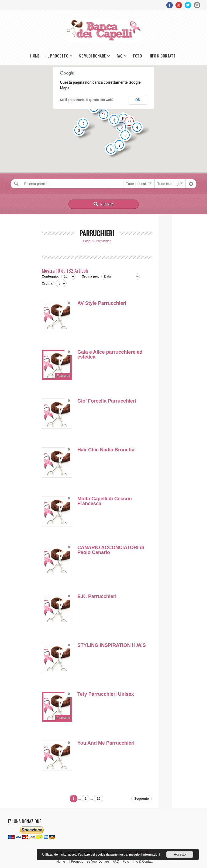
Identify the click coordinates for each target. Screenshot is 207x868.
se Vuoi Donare (92, 56)
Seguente (142, 799)
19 (99, 799)
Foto (137, 56)
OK (138, 100)
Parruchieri (104, 241)
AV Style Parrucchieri (102, 303)
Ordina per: (90, 276)
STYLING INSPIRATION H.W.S (112, 645)
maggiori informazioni (145, 855)
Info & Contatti (163, 56)
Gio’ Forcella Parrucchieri (107, 401)
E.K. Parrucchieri (97, 596)
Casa (87, 241)
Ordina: (48, 283)
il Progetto (57, 56)
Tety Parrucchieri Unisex (106, 694)
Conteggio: (50, 276)
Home (35, 56)
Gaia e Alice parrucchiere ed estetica (110, 354)
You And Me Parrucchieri (106, 743)
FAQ (120, 56)
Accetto (180, 855)
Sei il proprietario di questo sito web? (87, 100)
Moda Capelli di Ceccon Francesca (105, 501)
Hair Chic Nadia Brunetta (106, 450)
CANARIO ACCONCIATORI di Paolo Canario (111, 550)
